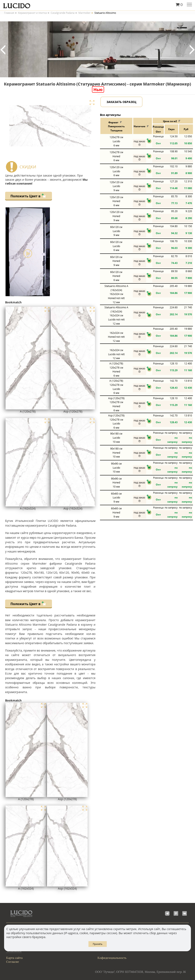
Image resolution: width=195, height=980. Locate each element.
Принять (98, 944)
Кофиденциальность (112, 958)
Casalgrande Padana (63, 13)
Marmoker (84, 13)
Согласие (13, 962)
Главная (9, 13)
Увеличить (92, 103)
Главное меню (189, 5)
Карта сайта (14, 958)
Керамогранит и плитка (32, 13)
